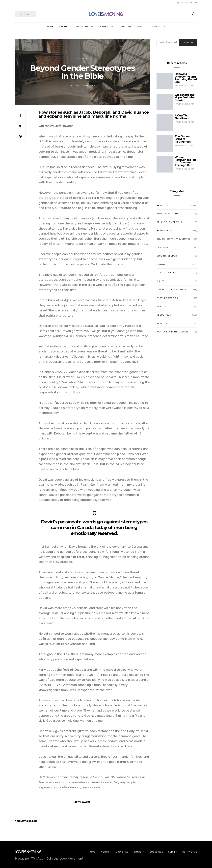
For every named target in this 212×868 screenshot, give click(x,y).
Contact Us (158, 27)
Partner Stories (167, 298)
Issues (160, 281)
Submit (141, 27)
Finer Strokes (166, 273)
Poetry (161, 306)
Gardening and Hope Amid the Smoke (185, 98)
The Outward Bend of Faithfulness (184, 139)
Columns (162, 247)
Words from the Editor (172, 332)
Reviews (162, 323)
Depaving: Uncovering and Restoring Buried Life (186, 78)
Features (162, 264)
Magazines (83, 27)
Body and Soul (166, 230)
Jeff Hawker (82, 802)
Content (104, 27)
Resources (164, 315)
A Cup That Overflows (182, 117)
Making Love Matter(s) (171, 290)
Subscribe (125, 27)
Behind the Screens (169, 222)
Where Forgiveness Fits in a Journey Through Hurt (185, 161)
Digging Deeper (167, 256)
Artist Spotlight (167, 214)
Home (50, 27)
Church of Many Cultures (173, 239)
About (63, 27)
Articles (86, 58)
